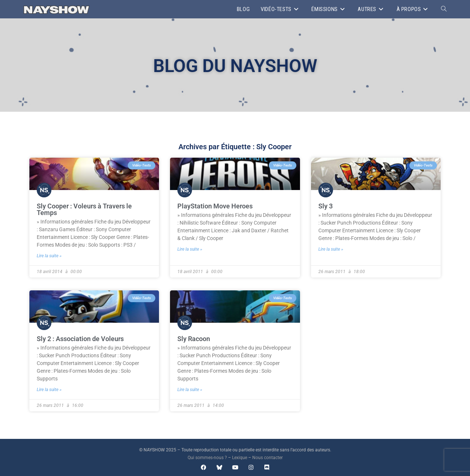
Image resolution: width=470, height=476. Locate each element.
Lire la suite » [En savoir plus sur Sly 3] (331, 249)
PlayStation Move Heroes (215, 206)
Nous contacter (267, 458)
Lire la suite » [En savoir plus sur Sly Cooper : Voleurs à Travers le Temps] (49, 256)
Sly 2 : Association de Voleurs (80, 339)
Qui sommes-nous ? (207, 458)
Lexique (240, 458)
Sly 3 (326, 206)
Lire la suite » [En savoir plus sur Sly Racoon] (190, 390)
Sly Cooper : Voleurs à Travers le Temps (84, 209)
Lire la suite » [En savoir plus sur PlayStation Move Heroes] (190, 249)
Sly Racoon (194, 339)
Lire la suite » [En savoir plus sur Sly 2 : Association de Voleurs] (49, 390)
